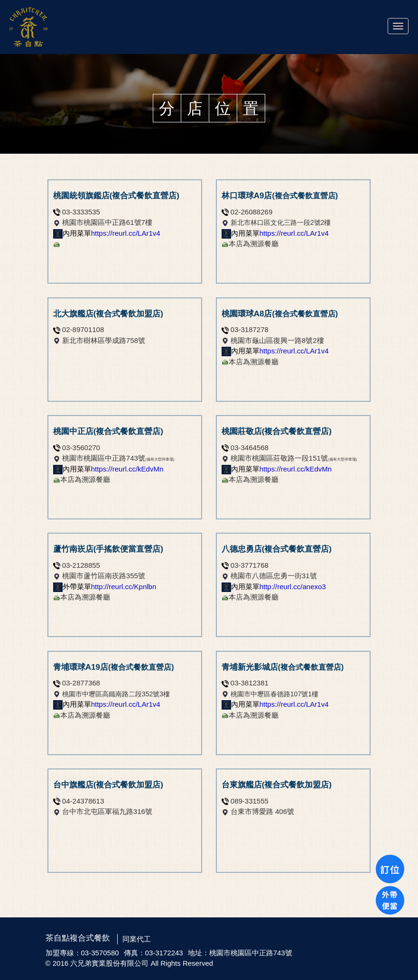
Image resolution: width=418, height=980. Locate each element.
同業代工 (137, 939)
